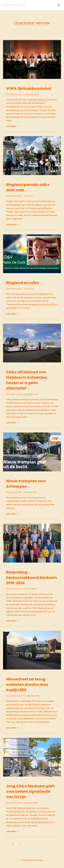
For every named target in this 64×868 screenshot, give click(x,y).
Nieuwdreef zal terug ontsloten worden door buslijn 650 (27, 685)
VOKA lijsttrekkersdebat (29, 89)
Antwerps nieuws (14, 83)
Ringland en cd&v (23, 283)
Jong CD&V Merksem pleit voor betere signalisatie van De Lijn (30, 792)
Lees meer (12, 126)
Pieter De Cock (16, 94)
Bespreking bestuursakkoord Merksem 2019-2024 (32, 578)
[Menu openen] (59, 5)
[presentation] (32, 59)
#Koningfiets (12, 367)
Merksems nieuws (14, 567)
